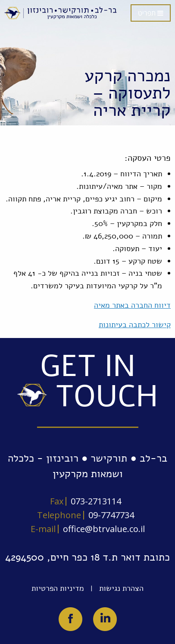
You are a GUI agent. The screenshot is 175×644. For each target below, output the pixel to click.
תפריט (151, 13)
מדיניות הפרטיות (58, 588)
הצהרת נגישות (121, 588)
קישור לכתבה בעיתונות (135, 325)
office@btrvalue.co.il (104, 529)
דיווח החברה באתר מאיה (132, 305)
